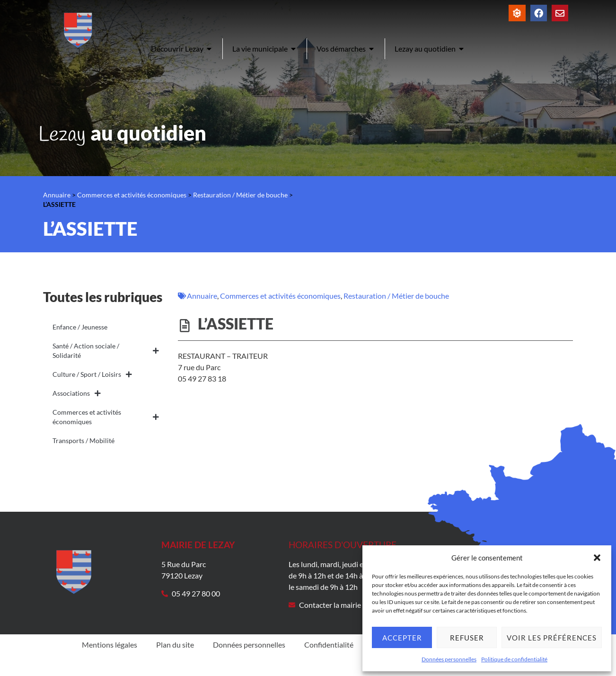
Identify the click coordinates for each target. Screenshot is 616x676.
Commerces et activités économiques (132, 195)
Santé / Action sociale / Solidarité (106, 351)
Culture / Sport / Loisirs (92, 374)
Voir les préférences (552, 638)
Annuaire (57, 195)
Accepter (402, 638)
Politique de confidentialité (514, 659)
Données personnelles (449, 659)
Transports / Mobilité (84, 440)
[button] (597, 558)
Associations (77, 393)
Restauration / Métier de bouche (240, 195)
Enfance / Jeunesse (80, 327)
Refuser (467, 638)
